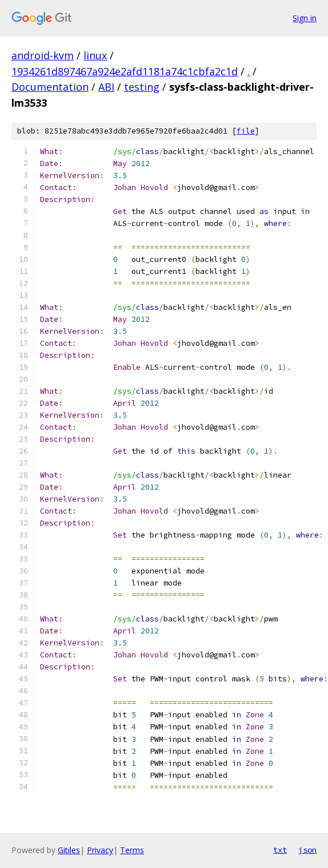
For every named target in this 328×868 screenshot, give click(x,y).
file (246, 131)
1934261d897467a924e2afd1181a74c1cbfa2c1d (125, 71)
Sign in (305, 18)
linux (95, 55)
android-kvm (43, 55)
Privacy (100, 850)
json (307, 850)
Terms (132, 850)
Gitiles (69, 850)
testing (142, 87)
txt (280, 850)
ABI (106, 87)
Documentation (50, 87)
